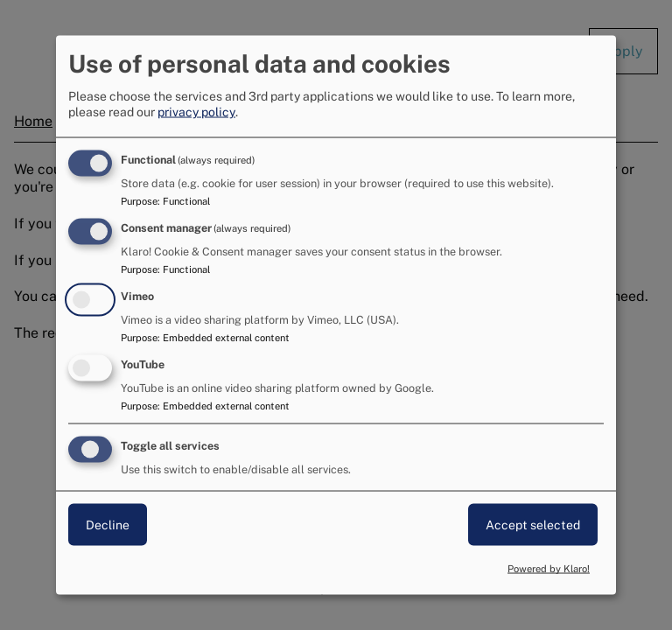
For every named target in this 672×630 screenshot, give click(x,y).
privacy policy (196, 112)
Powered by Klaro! (549, 569)
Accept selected (533, 524)
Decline (108, 524)
